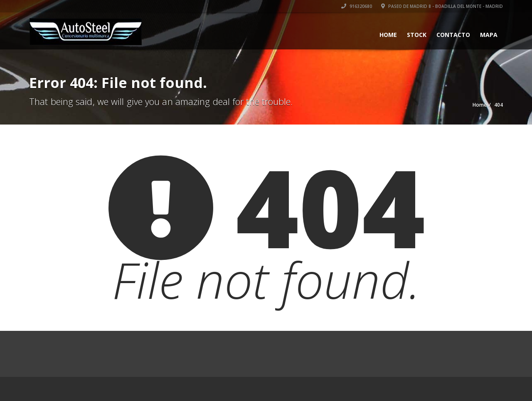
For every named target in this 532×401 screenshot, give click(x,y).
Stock (417, 35)
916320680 (357, 6)
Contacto (453, 35)
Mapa (489, 35)
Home (388, 35)
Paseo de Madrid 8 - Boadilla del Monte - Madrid (442, 6)
